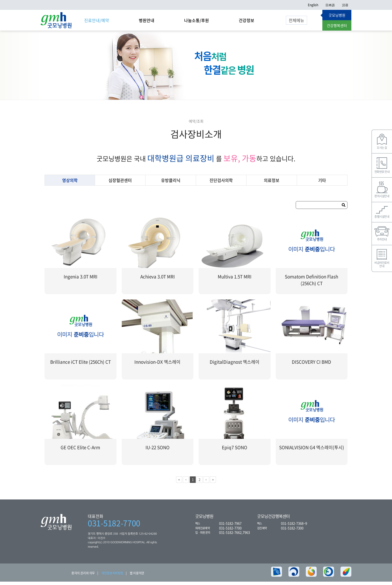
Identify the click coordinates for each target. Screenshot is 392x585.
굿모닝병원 (337, 15)
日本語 (330, 5)
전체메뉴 (296, 20)
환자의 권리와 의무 (83, 576)
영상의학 (70, 184)
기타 (322, 184)
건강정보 (246, 20)
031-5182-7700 (114, 526)
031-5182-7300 (292, 531)
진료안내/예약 (97, 20)
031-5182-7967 (230, 527)
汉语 (345, 5)
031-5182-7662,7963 (234, 536)
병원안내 (147, 20)
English (313, 5)
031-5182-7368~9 (294, 527)
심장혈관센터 (120, 184)
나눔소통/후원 (197, 20)
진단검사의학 (221, 184)
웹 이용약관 (137, 576)
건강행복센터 (337, 25)
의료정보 (272, 184)
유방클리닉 (171, 184)
